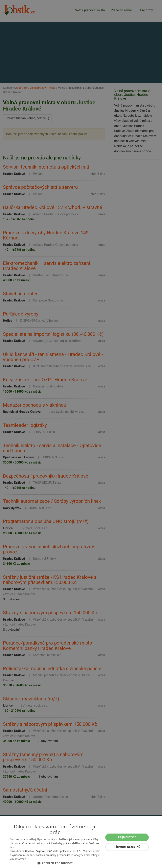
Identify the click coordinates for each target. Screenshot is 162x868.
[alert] (81, 434)
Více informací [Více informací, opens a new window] (18, 859)
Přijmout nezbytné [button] (127, 847)
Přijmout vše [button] (127, 837)
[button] (56, 863)
